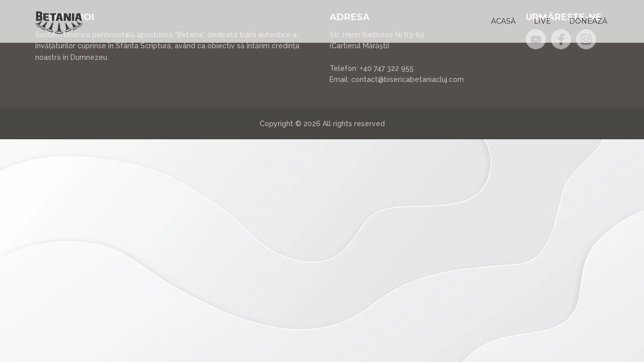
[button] (503, 21)
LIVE (542, 21)
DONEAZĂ (588, 21)
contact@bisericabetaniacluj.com (408, 79)
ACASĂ (503, 21)
